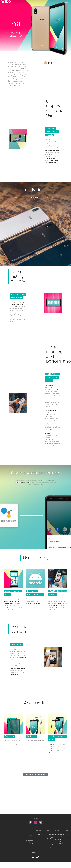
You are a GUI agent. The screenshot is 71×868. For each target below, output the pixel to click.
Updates (51, 834)
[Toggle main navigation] (67, 2)
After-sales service (51, 842)
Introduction (39, 834)
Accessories (29, 841)
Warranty (48, 847)
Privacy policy (35, 852)
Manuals (51, 837)
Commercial (58, 839)
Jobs (68, 834)
